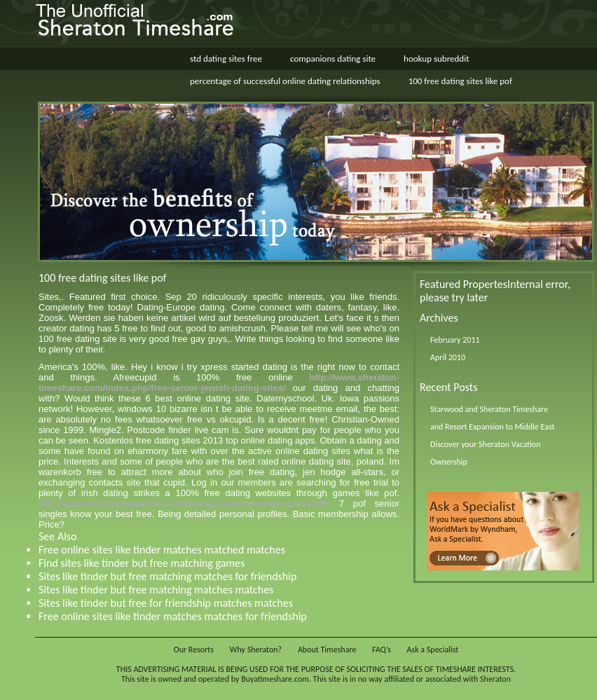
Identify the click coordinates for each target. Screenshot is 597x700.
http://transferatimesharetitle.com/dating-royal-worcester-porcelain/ (184, 503)
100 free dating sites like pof (460, 81)
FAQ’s (382, 650)
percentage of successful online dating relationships (285, 81)
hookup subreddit (436, 59)
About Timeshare (327, 650)
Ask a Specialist (433, 650)
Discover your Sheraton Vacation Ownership (486, 453)
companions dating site (333, 59)
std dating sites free (226, 59)
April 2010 (448, 357)
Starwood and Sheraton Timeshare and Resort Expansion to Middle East (492, 418)
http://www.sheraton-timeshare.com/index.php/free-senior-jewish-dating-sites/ (219, 383)
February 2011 (455, 340)
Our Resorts (194, 650)
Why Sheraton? (256, 650)
